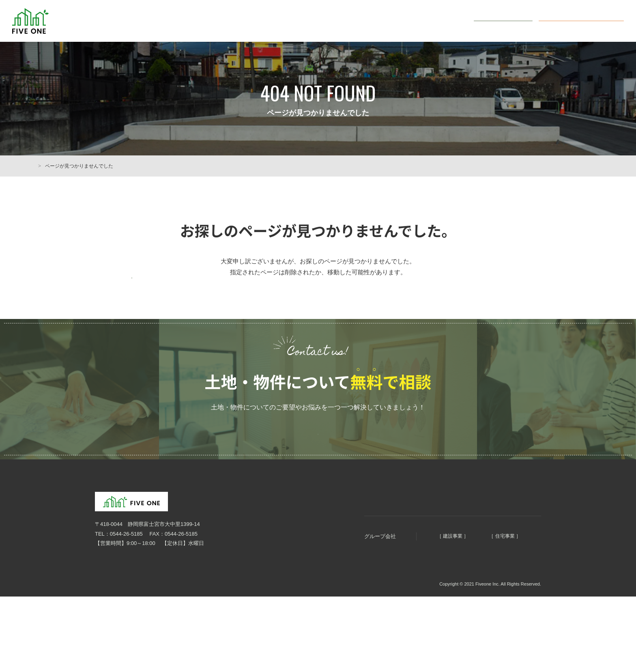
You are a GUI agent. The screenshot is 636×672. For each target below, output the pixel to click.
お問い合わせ (508, 20)
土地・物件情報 (398, 21)
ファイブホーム (483, 575)
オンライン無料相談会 (587, 20)
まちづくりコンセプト (340, 535)
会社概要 (447, 21)
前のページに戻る (172, 287)
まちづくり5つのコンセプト (326, 21)
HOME (41, 166)
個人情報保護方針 (111, 622)
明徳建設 (404, 575)
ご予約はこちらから (318, 463)
